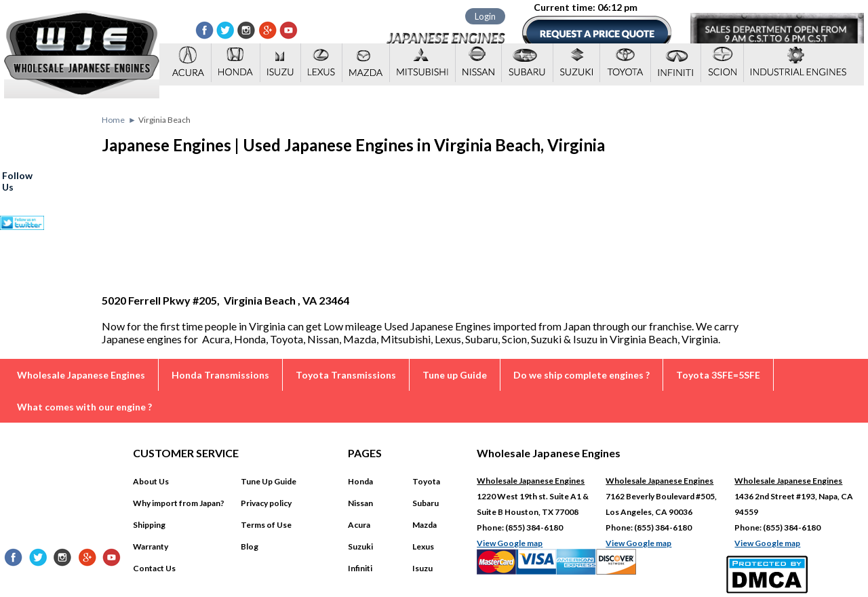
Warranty (151, 546)
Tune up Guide (455, 375)
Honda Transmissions (220, 375)
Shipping (149, 525)
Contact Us (154, 568)
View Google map (510, 543)
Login (485, 16)
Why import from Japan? (179, 503)
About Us (151, 481)
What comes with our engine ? (84, 407)
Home (113, 120)
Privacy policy (266, 503)
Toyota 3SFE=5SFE (718, 375)
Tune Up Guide (269, 481)
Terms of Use (266, 525)
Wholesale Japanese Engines (81, 375)
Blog (250, 546)
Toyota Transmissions (346, 375)
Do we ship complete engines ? (581, 375)
